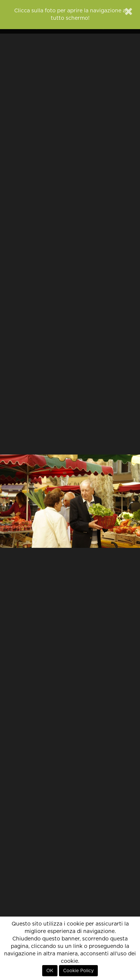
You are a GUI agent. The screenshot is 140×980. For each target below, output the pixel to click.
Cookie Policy (78, 971)
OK (50, 971)
